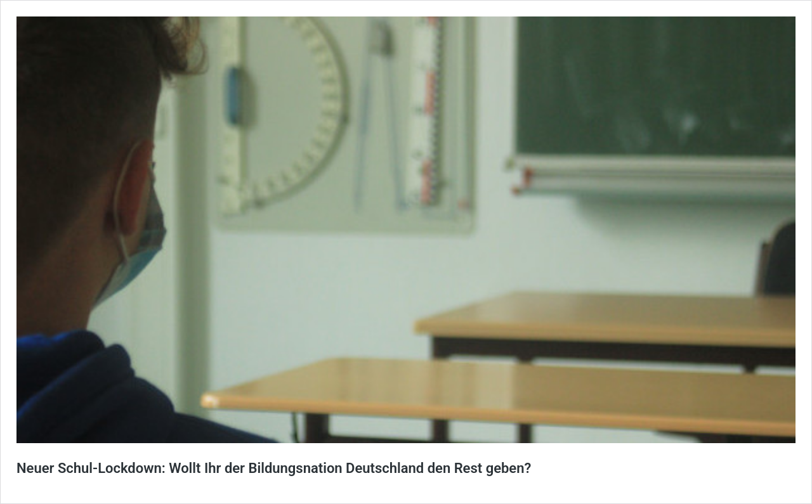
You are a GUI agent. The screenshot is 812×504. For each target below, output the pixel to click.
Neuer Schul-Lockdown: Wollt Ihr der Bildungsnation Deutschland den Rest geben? (274, 468)
